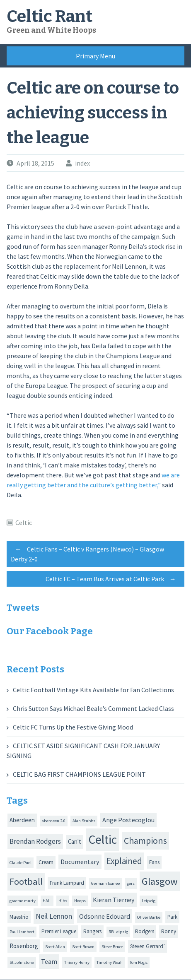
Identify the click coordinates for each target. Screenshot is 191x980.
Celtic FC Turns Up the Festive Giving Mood (73, 727)
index (82, 163)
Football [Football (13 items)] (26, 881)
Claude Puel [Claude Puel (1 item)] (21, 863)
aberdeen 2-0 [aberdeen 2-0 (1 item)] (54, 821)
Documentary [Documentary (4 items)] (80, 862)
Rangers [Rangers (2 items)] (92, 931)
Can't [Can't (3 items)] (75, 842)
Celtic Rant (50, 17)
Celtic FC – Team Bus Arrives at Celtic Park (113, 579)
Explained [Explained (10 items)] (124, 861)
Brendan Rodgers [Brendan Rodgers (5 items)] (35, 841)
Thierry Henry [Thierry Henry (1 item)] (77, 962)
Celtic (24, 523)
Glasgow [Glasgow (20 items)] (160, 881)
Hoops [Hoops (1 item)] (80, 901)
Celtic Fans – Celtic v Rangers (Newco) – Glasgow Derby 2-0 (87, 553)
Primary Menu (95, 56)
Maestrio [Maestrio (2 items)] (19, 917)
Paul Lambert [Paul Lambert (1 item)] (22, 932)
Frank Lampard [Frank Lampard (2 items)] (67, 883)
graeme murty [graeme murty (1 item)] (23, 901)
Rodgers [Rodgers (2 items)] (145, 931)
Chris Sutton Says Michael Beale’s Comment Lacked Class (93, 708)
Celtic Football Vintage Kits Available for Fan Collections (93, 690)
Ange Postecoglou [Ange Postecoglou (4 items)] (128, 820)
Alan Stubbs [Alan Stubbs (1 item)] (84, 821)
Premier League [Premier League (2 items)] (59, 931)
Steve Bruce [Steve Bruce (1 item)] (112, 947)
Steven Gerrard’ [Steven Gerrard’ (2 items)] (147, 946)
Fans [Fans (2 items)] (154, 862)
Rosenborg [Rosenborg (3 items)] (24, 946)
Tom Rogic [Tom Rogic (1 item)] (139, 962)
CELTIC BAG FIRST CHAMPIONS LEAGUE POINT (79, 774)
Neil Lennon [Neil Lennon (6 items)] (54, 916)
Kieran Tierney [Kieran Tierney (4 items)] (114, 900)
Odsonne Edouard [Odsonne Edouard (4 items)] (105, 916)
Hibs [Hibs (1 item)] (63, 901)
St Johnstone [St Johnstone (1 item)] (22, 962)
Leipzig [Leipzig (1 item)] (149, 901)
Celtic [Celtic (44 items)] (103, 839)
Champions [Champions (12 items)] (145, 840)
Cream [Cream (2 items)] (46, 862)
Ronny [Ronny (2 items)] (169, 931)
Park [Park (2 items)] (172, 917)
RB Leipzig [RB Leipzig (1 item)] (118, 932)
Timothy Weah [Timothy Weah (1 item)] (110, 962)
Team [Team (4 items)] (49, 961)
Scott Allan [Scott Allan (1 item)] (55, 947)
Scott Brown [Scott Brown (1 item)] (83, 947)
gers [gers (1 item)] (131, 883)
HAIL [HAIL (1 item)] (47, 901)
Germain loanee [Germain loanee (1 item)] (105, 883)
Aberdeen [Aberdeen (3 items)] (22, 820)
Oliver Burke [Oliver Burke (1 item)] (149, 917)
